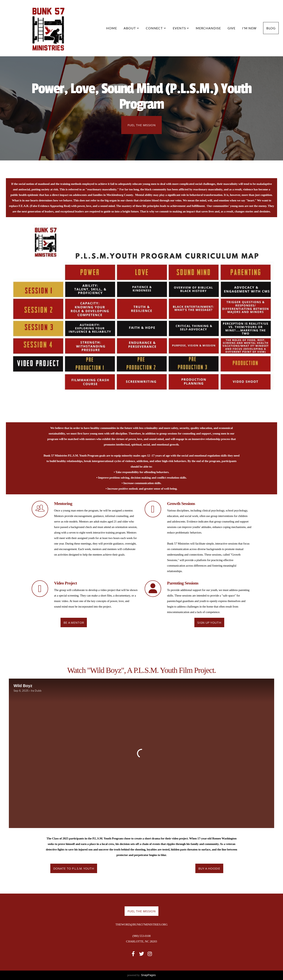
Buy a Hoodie (209, 868)
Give (232, 28)
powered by (141, 975)
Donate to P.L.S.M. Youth (74, 868)
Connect (156, 28)
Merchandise (208, 28)
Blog (271, 28)
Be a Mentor (74, 622)
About (131, 28)
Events (181, 28)
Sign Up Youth (209, 622)
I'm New (249, 28)
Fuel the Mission (141, 125)
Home (112, 28)
